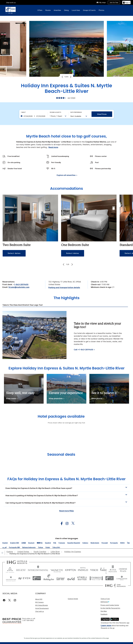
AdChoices (105, 602)
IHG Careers (39, 602)
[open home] (3, 553)
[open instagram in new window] (66, 524)
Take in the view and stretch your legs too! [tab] (23, 305)
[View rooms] (12, 399)
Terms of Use (105, 599)
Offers (40, 10)
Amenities (57, 10)
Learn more (106, 625)
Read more (53, 147)
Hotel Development (42, 608)
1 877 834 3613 (28, 620)
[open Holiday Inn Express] (73, 552)
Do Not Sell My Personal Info (110, 608)
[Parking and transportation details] (64, 288)
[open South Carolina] (40, 552)
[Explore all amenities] (67, 176)
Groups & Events (89, 10)
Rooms (48, 10)
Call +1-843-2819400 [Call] (84, 350)
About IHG (39, 599)
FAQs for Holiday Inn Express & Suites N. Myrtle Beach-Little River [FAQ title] (66, 479)
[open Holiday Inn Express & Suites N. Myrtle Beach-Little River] (34, 554)
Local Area (76, 10)
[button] (14, 253)
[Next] (70, 77)
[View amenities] (56, 399)
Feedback (104, 614)
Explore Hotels (73, 599)
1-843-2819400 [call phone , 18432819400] (21, 284)
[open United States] (23, 552)
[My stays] (101, 2)
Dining (66, 10)
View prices (102, 114)
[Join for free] (114, 2)
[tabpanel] (66, 335)
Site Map (104, 611)
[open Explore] (10, 552)
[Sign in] (126, 2)
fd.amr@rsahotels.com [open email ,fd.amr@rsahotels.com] (19, 287)
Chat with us (11, 3)
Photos (101, 10)
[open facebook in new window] (61, 524)
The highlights (67, 298)
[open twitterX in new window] (72, 524)
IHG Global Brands (42, 605)
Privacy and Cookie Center (110, 605)
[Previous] (63, 77)
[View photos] (97, 399)
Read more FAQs (67, 511)
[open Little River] (55, 552)
